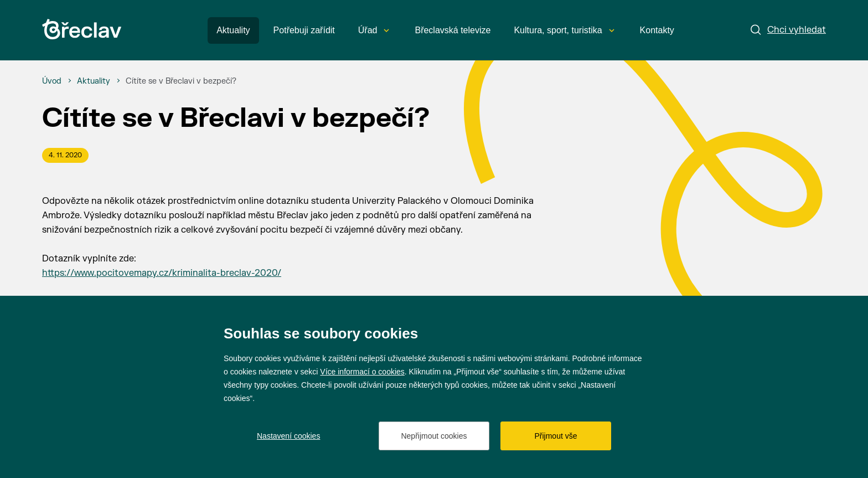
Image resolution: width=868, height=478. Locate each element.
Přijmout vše (556, 436)
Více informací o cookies (362, 372)
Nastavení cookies (288, 436)
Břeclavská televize (453, 30)
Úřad (374, 30)
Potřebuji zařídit (304, 30)
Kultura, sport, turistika (564, 30)
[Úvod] (52, 81)
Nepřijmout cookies (434, 436)
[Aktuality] (94, 81)
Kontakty (657, 30)
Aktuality (233, 30)
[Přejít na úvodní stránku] (82, 29)
